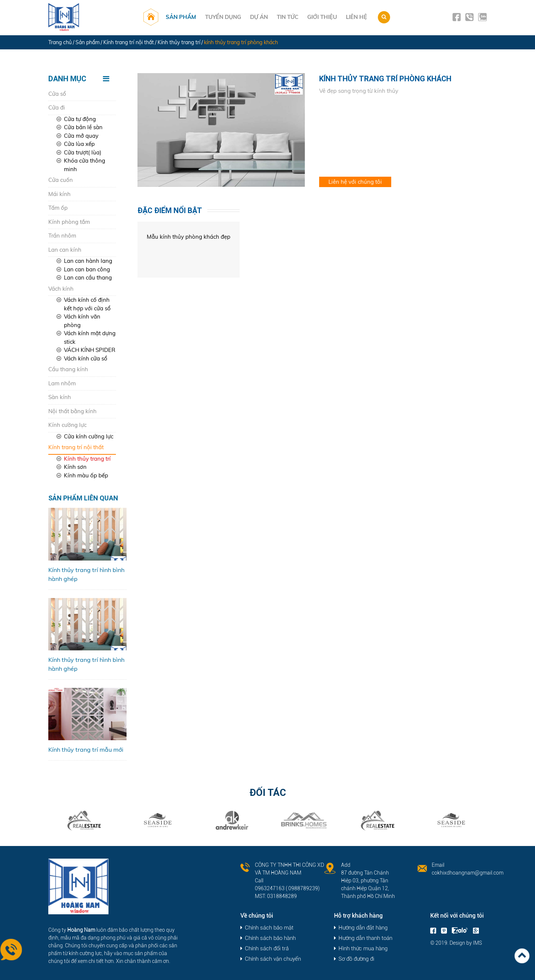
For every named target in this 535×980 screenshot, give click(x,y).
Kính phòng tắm (69, 222)
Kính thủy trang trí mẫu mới (86, 749)
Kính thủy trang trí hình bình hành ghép (86, 574)
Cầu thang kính (68, 369)
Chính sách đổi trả (267, 949)
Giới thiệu (324, 17)
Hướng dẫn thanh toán (365, 938)
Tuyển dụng (225, 17)
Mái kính (59, 194)
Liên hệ (358, 17)
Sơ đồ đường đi (356, 959)
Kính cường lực (67, 425)
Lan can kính (65, 250)
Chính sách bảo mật (269, 928)
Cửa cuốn (61, 180)
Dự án (260, 17)
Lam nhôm (62, 383)
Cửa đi (57, 107)
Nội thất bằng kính (72, 411)
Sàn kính (60, 397)
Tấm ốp (58, 208)
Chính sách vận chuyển (273, 959)
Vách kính (61, 289)
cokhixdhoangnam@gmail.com (468, 873)
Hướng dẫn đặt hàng (363, 928)
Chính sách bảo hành (270, 938)
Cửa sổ (57, 94)
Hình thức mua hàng (363, 949)
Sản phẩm (182, 17)
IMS (477, 943)
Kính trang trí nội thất (76, 447)
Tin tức (289, 17)
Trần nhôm (62, 236)
